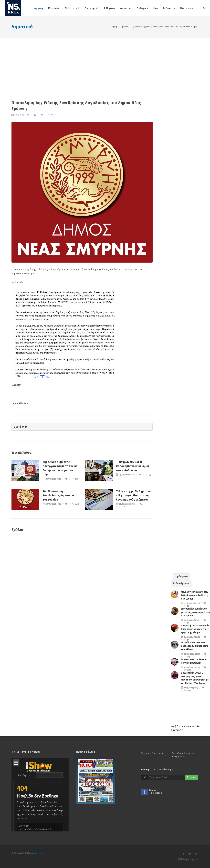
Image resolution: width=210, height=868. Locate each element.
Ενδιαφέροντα (181, 583)
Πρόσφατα (182, 577)
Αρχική (114, 27)
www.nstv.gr (38, 853)
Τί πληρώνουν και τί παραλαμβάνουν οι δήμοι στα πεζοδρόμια (132, 466)
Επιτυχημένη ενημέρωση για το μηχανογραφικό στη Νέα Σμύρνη (195, 612)
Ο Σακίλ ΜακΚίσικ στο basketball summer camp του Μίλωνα (195, 646)
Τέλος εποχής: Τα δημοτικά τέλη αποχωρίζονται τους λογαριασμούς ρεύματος (133, 495)
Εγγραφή (192, 777)
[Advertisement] (105, 62)
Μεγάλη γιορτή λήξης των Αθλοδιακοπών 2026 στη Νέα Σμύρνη (194, 595)
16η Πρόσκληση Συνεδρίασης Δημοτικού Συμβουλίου (58, 495)
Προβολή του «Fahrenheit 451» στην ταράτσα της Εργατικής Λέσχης (195, 629)
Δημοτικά (22, 27)
